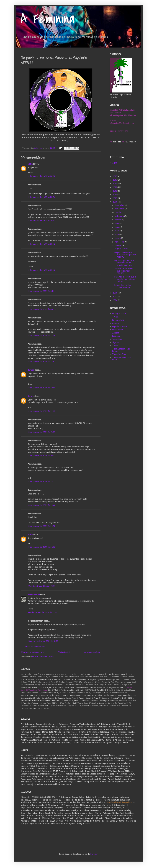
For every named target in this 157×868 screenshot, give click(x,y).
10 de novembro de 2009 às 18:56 (43, 641)
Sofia (30, 164)
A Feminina (48, 19)
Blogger (94, 854)
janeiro (118, 245)
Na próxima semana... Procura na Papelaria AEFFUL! (125, 255)
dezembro (120, 205)
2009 (115, 202)
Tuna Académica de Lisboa (121, 350)
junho (118, 227)
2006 (115, 300)
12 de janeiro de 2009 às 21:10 (41, 335)
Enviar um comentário (35, 647)
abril (117, 234)
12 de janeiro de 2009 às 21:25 (41, 411)
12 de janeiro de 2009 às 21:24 (41, 388)
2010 (115, 198)
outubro (119, 212)
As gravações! (121, 249)
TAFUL (115, 317)
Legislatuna (117, 330)
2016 (115, 176)
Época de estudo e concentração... (123, 286)
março (118, 238)
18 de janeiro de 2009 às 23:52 (41, 526)
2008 (115, 293)
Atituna (116, 333)
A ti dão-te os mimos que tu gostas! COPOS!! (124, 271)
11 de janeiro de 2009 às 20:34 (41, 197)
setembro (120, 216)
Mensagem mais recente (33, 652)
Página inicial (64, 652)
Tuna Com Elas (119, 354)
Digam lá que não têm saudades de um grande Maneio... (124, 263)
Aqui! (115, 163)
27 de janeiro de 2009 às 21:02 (42, 586)
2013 (115, 187)
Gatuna (115, 323)
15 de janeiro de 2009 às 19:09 (41, 432)
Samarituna (117, 339)
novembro (120, 209)
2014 (115, 183)
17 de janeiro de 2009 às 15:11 (41, 456)
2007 (115, 297)
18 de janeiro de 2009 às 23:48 (42, 505)
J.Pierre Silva (34, 595)
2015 (115, 180)
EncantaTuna (118, 320)
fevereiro (120, 242)
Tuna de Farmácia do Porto (122, 359)
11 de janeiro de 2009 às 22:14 (41, 244)
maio (117, 231)
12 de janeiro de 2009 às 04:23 (42, 291)
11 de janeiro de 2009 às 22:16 (41, 270)
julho (117, 223)
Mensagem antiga (92, 652)
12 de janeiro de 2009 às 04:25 (42, 309)
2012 (115, 191)
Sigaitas (116, 342)
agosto (118, 220)
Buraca (31, 370)
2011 (115, 194)
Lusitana (116, 336)
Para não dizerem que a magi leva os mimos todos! (125, 279)
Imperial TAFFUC (120, 326)
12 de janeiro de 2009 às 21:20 (41, 362)
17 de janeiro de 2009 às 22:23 (41, 482)
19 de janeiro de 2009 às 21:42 (41, 547)
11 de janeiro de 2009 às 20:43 (41, 221)
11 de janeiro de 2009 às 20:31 (41, 176)
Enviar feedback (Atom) (43, 657)
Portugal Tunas (119, 314)
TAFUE (115, 346)
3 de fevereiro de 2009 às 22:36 (42, 612)
